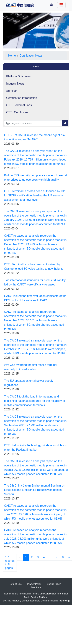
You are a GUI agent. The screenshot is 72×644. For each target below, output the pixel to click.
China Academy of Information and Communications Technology (38, 601)
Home (12, 56)
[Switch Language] (61, 5)
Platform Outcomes (18, 76)
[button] (51, 5)
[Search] (33, 123)
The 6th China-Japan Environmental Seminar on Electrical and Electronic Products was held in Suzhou (35, 490)
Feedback (36, 587)
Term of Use (15, 584)
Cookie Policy (54, 584)
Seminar (12, 91)
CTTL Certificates (17, 112)
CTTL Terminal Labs (19, 105)
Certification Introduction (22, 98)
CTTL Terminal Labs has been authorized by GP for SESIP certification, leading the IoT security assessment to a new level (34, 195)
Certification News (31, 56)
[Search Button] (65, 123)
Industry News (15, 84)
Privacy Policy (34, 584)
